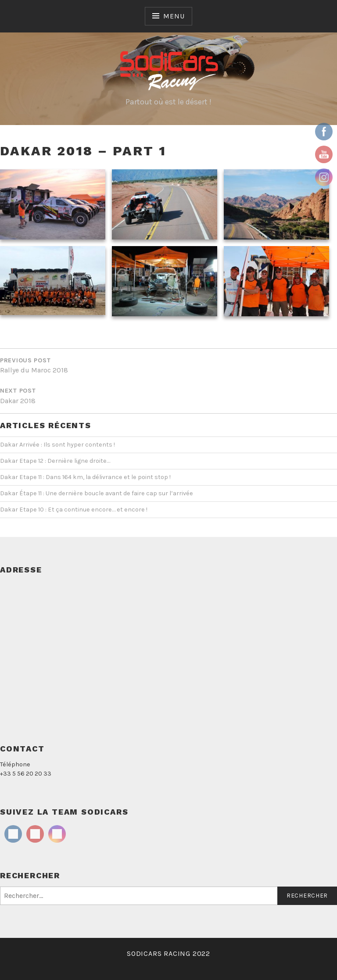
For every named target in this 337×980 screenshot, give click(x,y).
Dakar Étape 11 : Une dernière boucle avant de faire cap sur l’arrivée (97, 493)
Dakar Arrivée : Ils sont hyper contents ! (57, 445)
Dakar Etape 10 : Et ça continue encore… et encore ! (74, 510)
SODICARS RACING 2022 (168, 953)
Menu (174, 16)
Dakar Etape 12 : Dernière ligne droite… (55, 461)
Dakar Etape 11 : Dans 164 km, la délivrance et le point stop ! (85, 477)
